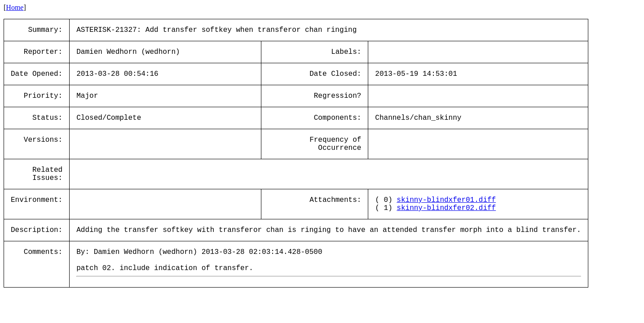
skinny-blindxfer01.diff (446, 200)
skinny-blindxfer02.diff (446, 208)
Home (15, 7)
